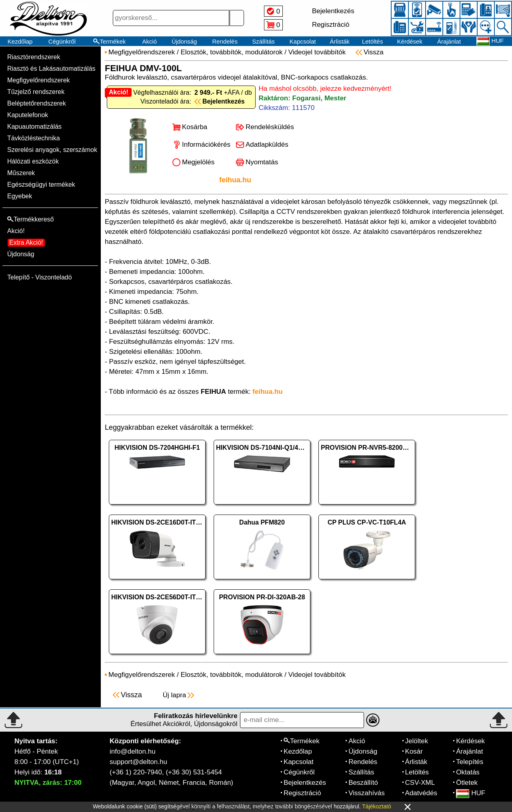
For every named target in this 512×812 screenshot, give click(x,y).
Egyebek (20, 196)
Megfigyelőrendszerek (39, 80)
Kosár (414, 751)
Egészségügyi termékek (41, 185)
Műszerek (21, 173)
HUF (471, 793)
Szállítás (263, 41)
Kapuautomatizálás (34, 127)
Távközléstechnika (34, 138)
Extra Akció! (26, 242)
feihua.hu (235, 180)
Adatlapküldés (267, 145)
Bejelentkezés (305, 783)
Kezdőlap (20, 41)
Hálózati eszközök (33, 161)
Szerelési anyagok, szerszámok (52, 150)
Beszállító (363, 783)
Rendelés (225, 41)
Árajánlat (449, 41)
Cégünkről (62, 41)
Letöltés (373, 41)
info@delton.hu (133, 751)
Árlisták (340, 41)
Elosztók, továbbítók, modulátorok (231, 52)
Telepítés (470, 762)
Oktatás (468, 772)
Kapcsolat (303, 41)
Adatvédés (421, 793)
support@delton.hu (138, 762)
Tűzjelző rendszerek (36, 92)
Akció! (16, 231)
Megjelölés (198, 162)
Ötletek (467, 783)
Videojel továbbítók (317, 52)
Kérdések (410, 41)
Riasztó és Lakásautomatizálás (51, 69)
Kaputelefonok (28, 115)
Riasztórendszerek (34, 57)
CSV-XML (420, 783)
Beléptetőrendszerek (37, 103)
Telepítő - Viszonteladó (40, 277)
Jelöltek (417, 741)
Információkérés (206, 145)
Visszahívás (366, 793)
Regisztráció (302, 793)
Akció (149, 41)
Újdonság (184, 41)
